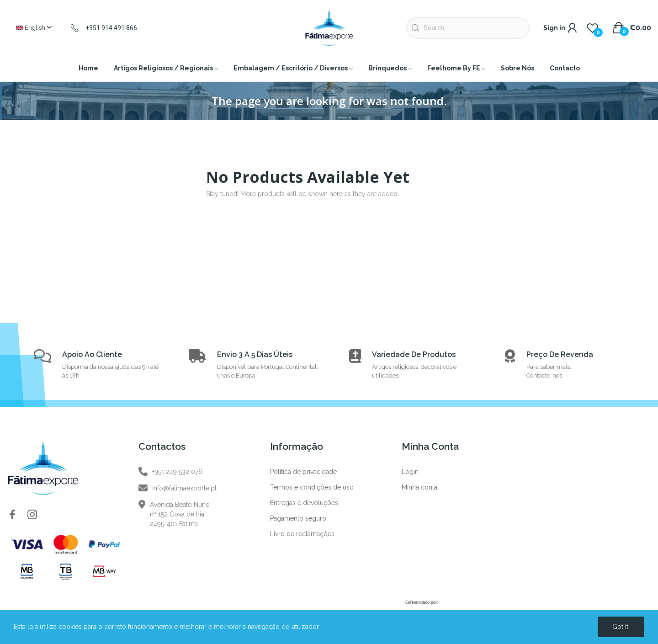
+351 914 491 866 (111, 28)
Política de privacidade (303, 472)
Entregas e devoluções (304, 503)
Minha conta (419, 487)
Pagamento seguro (298, 518)
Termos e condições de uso (312, 487)
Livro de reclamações (302, 534)
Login (410, 472)
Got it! (621, 627)
